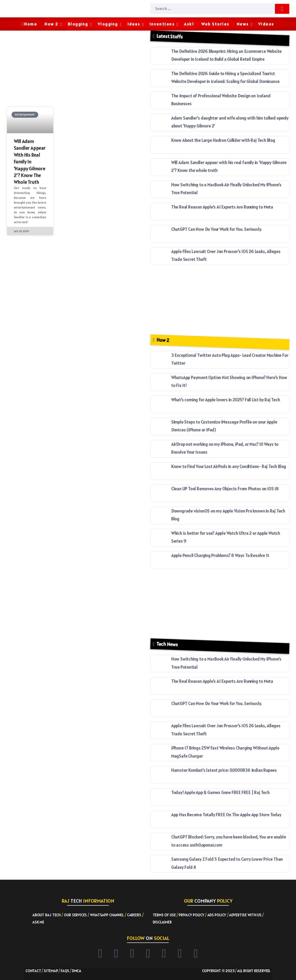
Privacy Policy (192, 915)
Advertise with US (245, 915)
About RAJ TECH (47, 915)
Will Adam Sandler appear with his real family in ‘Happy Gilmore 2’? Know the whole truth (30, 162)
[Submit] (282, 9)
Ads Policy (217, 915)
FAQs (65, 971)
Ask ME (38, 922)
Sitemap (51, 971)
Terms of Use (164, 915)
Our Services (75, 915)
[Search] (220, 9)
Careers (134, 915)
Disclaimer (162, 922)
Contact (33, 971)
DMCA (77, 971)
